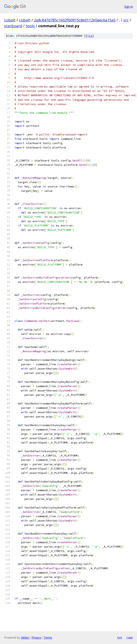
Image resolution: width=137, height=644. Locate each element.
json (130, 637)
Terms (48, 637)
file (89, 36)
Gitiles (25, 637)
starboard (13, 26)
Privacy (36, 637)
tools (30, 26)
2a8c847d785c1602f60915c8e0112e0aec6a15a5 (75, 20)
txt (120, 637)
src (126, 20)
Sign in (129, 7)
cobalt (10, 20)
